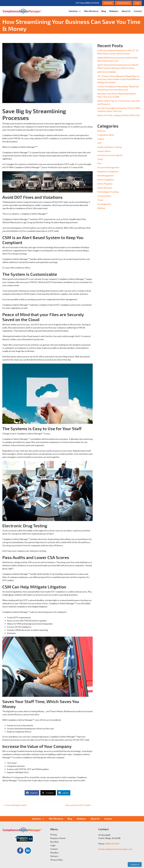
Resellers (55, 853)
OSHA (100, 159)
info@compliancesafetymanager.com (115, 849)
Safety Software (105, 188)
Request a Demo (58, 838)
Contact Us (135, 864)
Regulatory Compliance (108, 171)
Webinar (101, 208)
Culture (101, 139)
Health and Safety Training (109, 147)
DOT (100, 143)
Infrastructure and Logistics (110, 155)
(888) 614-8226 (112, 844)
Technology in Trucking (108, 192)
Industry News (104, 151)
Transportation (104, 196)
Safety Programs (105, 184)
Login (53, 845)
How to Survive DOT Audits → (79, 805)
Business (101, 131)
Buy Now (54, 842)
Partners (54, 856)
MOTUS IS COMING (107, 72)
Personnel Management (108, 167)
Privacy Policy (57, 860)
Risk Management (106, 176)
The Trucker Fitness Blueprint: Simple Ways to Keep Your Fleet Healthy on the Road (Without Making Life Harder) (119, 79)
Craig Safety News (106, 135)
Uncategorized (104, 204)
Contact (54, 849)
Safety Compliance (106, 180)
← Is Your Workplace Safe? (15, 805)
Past (99, 163)
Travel (100, 200)
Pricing (53, 835)
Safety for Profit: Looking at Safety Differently (118, 115)
